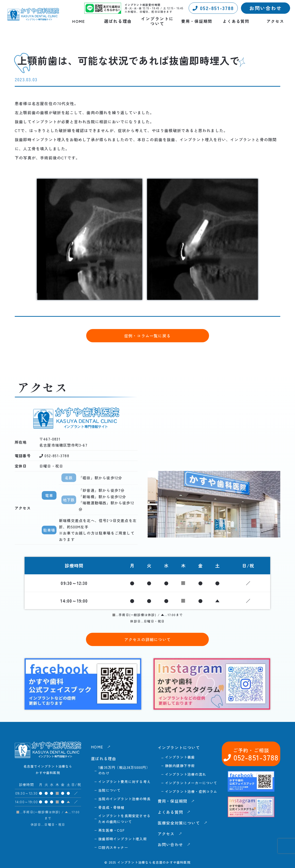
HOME (79, 21)
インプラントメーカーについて (191, 783)
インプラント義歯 (180, 757)
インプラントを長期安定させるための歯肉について (124, 819)
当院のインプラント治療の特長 (124, 799)
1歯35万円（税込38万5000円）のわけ (124, 770)
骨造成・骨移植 (111, 807)
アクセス (275, 21)
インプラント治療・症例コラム (191, 791)
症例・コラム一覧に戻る (147, 336)
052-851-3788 (213, 8)
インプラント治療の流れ (186, 774)
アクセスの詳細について (147, 639)
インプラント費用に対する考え (124, 782)
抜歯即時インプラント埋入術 (123, 839)
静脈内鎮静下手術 (180, 766)
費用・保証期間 (197, 21)
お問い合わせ (266, 8)
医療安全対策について (179, 823)
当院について (109, 790)
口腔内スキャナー (113, 847)
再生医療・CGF (112, 830)
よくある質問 (236, 21)
